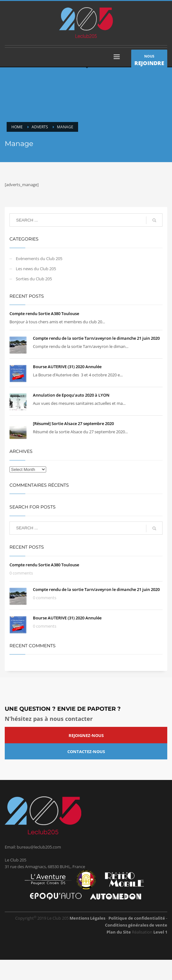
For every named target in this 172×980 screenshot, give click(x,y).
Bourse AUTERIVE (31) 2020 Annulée (67, 367)
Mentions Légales (87, 918)
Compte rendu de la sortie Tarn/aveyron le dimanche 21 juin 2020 (96, 338)
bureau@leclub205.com (39, 847)
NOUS (149, 61)
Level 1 (160, 932)
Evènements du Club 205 (39, 259)
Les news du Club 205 (36, 269)
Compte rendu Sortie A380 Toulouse (44, 313)
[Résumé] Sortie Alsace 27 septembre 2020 (73, 423)
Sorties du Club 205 (34, 279)
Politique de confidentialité (137, 918)
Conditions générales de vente (136, 925)
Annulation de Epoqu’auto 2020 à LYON (71, 395)
